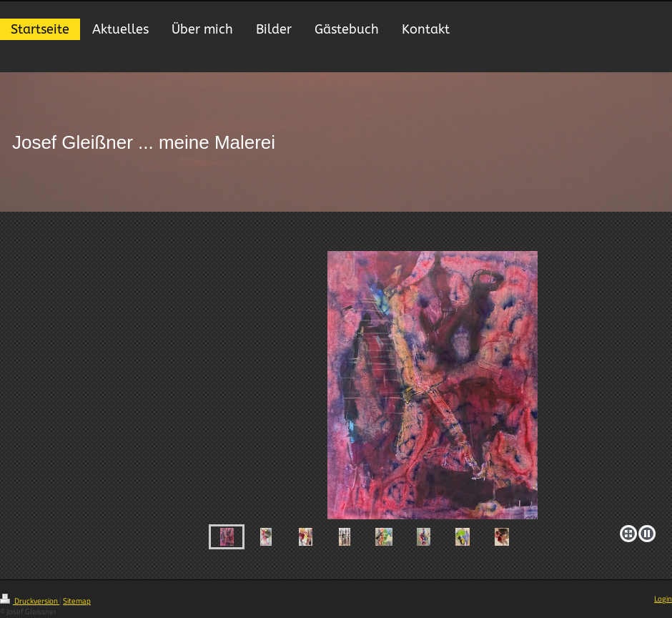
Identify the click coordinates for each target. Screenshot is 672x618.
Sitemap (77, 601)
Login (663, 599)
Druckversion (30, 601)
